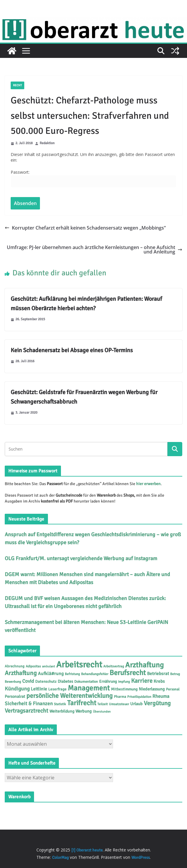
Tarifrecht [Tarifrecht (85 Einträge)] (82, 703)
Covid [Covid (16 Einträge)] (28, 681)
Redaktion (47, 143)
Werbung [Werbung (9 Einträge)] (84, 711)
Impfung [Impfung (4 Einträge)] (124, 682)
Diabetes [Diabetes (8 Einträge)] (65, 681)
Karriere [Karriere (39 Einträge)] (142, 681)
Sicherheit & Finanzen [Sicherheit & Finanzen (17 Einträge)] (29, 704)
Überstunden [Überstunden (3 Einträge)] (102, 712)
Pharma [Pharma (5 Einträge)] (120, 697)
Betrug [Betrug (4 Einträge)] (175, 674)
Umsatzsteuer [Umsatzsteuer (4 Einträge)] (119, 704)
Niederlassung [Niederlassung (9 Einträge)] (152, 689)
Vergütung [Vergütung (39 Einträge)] (157, 703)
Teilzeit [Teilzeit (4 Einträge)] (103, 704)
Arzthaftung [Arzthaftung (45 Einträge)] (21, 673)
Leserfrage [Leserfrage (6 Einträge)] (57, 689)
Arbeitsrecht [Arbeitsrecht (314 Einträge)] (79, 665)
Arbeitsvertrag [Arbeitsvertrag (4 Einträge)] (114, 666)
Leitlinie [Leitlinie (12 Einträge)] (39, 689)
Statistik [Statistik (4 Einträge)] (60, 704)
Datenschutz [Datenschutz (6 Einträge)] (46, 682)
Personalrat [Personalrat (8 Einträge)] (15, 696)
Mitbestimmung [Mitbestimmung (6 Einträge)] (124, 689)
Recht (17, 85)
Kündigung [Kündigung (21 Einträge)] (17, 689)
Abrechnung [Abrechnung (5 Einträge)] (15, 666)
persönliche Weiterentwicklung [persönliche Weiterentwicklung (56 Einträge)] (70, 696)
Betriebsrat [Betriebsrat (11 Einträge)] (158, 674)
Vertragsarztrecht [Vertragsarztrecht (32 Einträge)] (26, 711)
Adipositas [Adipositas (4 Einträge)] (33, 666)
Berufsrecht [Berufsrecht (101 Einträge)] (128, 673)
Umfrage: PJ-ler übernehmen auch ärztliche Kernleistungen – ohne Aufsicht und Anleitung (95, 249)
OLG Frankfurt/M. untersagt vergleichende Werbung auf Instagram (81, 558)
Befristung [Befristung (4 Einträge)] (72, 674)
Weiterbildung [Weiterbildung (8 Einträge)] (62, 711)
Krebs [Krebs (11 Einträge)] (159, 681)
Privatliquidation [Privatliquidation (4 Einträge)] (139, 697)
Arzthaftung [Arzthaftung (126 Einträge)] (144, 665)
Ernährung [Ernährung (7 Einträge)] (108, 681)
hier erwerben (148, 484)
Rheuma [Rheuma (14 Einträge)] (161, 696)
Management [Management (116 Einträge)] (89, 688)
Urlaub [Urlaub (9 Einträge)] (136, 704)
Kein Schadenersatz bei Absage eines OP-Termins (72, 350)
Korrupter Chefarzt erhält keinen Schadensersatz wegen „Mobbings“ (85, 228)
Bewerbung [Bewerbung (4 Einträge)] (13, 682)
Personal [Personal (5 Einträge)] (173, 689)
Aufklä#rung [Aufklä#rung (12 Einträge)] (51, 674)
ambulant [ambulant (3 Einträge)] (49, 666)
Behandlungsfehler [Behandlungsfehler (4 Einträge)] (95, 674)
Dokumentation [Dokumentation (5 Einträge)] (86, 682)
